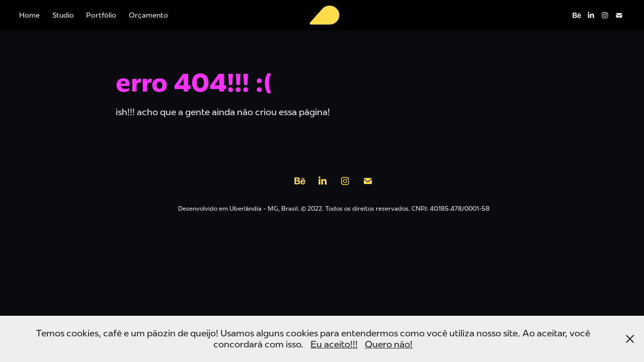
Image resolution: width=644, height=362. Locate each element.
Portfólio (101, 15)
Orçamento (148, 15)
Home (29, 15)
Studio (63, 15)
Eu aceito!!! (334, 344)
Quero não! (389, 344)
